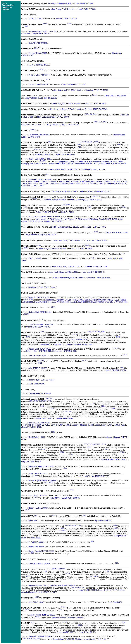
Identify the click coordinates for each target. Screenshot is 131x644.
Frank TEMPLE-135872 (38, 474)
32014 (45, 401)
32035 (62, 610)
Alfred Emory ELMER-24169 (59, 4)
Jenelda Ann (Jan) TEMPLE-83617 (42, 287)
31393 (36, 401)
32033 (82, 587)
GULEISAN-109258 (36, 384)
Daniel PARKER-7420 (100, 302)
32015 (50, 401)
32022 (36, 475)
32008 (118, 337)
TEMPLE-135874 (83, 476)
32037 (65, 622)
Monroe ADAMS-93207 (38, 53)
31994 (96, 142)
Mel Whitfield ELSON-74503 (51, 345)
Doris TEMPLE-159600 (38, 43)
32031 (28, 576)
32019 (99, 444)
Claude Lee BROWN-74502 (40, 349)
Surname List (8, 5)
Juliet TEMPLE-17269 (84, 4)
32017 (90, 444)
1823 (66, 526)
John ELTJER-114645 (44, 418)
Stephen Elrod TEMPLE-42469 (106, 162)
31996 (48, 174)
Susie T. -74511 (68, 212)
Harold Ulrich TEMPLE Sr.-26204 (112, 164)
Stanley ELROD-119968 (80, 182)
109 (72, 340)
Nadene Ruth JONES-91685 (40, 312)
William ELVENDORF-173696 (113, 460)
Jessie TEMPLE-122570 (87, 590)
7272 (63, 205)
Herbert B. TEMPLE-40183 (39, 423)
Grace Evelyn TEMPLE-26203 (86, 164)
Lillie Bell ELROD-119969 (102, 182)
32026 (79, 526)
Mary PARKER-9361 (111, 300)
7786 (86, 114)
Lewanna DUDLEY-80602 (39, 135)
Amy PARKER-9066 (60, 302)
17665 (89, 332)
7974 (40, 48)
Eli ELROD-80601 (43, 155)
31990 (94, 95)
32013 (51, 398)
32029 (59, 569)
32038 (80, 625)
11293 (45, 24)
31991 (95, 114)
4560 (36, 516)
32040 (38, 638)
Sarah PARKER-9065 (75, 300)
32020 (104, 444)
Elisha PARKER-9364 (119, 302)
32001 (96, 232)
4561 (54, 516)
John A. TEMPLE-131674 (116, 370)
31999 (67, 205)
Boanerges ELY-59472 (66, 632)
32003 (53, 307)
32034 (63, 607)
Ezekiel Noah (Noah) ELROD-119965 (66, 90)
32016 (70, 411)
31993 (50, 142)
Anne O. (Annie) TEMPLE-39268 (42, 615)
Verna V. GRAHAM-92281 (39, 75)
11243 (30, 299)
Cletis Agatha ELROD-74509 (48, 219)
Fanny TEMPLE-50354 (110, 425)
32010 (42, 360)
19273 (85, 444)
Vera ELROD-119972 (59, 184)
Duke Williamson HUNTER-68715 (42, 31)
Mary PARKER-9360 (93, 300)
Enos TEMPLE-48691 (37, 356)
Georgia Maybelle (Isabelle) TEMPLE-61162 (39, 592)
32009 (125, 355)
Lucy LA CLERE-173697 (31, 462)
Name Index (7, 7)
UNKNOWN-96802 (36, 547)
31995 (118, 144)
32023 (36, 497)
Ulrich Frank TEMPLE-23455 (40, 159)
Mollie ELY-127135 (59, 617)
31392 (31, 401)
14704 (90, 114)
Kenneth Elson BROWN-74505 (39, 351)
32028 (54, 569)
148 (38, 360)
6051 (117, 563)
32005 (98, 332)
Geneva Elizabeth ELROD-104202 (75, 219)
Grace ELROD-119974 (97, 184)
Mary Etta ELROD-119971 (39, 184)
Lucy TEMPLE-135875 (100, 476)
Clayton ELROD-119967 (60, 182)
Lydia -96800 (34, 521)
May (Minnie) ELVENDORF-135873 (65, 498)
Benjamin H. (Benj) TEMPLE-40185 (36, 425)
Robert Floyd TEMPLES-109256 (41, 380)
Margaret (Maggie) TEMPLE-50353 (86, 425)
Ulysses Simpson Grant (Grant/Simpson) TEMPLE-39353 (52, 585)
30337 (91, 142)
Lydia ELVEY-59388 (103, 521)
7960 (36, 48)
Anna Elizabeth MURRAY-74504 (41, 325)
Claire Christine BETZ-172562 (73, 85)
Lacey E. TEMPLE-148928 (39, 65)
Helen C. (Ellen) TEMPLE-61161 (111, 590)
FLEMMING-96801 (36, 542)
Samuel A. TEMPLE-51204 (39, 637)
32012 (47, 398)
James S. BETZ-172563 (38, 85)
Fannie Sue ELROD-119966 (38, 182)
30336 (33, 130)
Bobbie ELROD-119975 (117, 184)
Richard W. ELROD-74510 (46, 212)
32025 (74, 526)
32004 (41, 320)
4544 (26, 299)
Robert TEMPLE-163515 (38, 508)
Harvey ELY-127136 (76, 617)
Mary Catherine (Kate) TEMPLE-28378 (41, 98)
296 (25, 638)
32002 (87, 245)
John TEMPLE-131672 (38, 368)
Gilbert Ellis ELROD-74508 (115, 96)
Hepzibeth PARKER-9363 (80, 302)
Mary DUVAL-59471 (37, 602)
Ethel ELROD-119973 (78, 184)
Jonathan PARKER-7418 (38, 297)
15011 (41, 70)
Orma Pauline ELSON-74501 (38, 327)
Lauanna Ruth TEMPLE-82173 (60, 164)
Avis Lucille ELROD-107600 (53, 221)
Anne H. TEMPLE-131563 (66, 19)
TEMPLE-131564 (35, 19)
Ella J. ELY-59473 (115, 602)
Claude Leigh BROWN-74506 (64, 351)
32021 (73, 455)
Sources (6, 9)
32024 (27, 510)
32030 (63, 569)
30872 (37, 597)
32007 (28, 337)
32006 (103, 332)
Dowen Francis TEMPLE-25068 (41, 551)
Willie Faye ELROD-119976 (32, 186)
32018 (95, 444)
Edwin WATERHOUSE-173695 (41, 467)
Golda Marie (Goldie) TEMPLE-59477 (93, 639)
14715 (40, 161)
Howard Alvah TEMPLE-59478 (65, 639)
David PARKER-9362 (43, 302)
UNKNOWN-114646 (65, 418)
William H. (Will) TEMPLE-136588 (42, 481)
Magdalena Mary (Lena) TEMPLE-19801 (76, 162)
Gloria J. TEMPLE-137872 (39, 564)
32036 (37, 617)
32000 (123, 207)
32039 (33, 638)
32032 (96, 576)
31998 (99, 196)
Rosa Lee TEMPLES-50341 (97, 90)
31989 (69, 24)
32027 (63, 531)
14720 (82, 142)
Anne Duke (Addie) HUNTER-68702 (36, 34)
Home (4, 3)
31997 (94, 196)
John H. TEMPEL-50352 (61, 425)
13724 (48, 80)
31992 (104, 122)
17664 (42, 332)
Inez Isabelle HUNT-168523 (40, 393)
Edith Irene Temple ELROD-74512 (103, 219)
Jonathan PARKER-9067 (55, 300)
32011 (84, 360)
